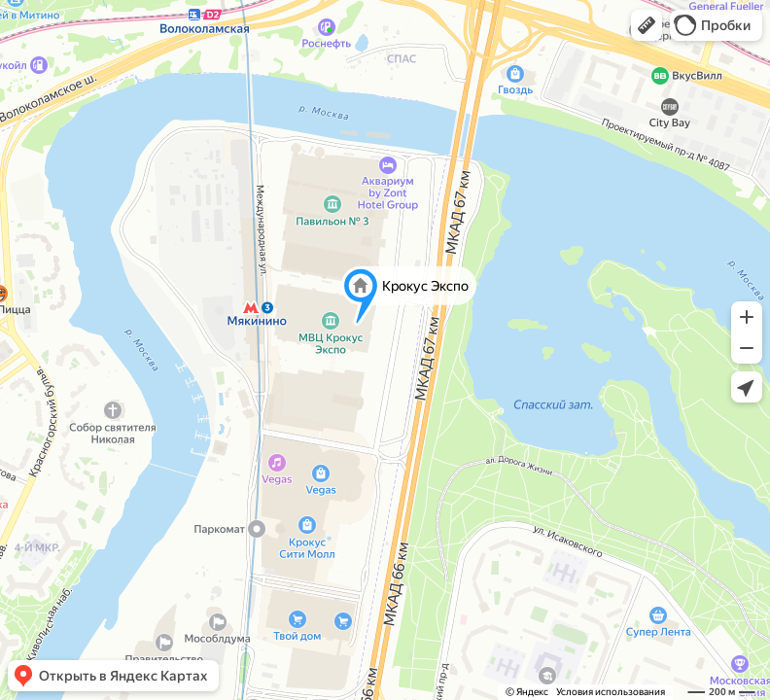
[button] (647, 25)
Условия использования (611, 692)
